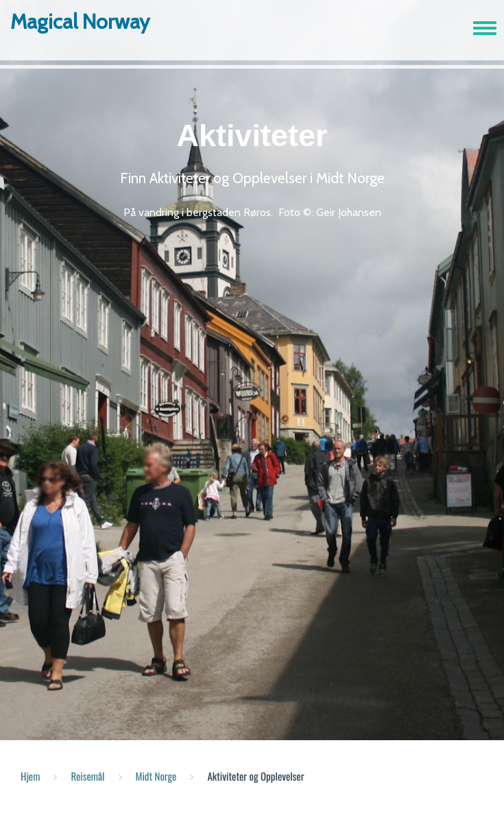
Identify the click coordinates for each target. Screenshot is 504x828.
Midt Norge (156, 776)
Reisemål (87, 776)
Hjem (30, 776)
